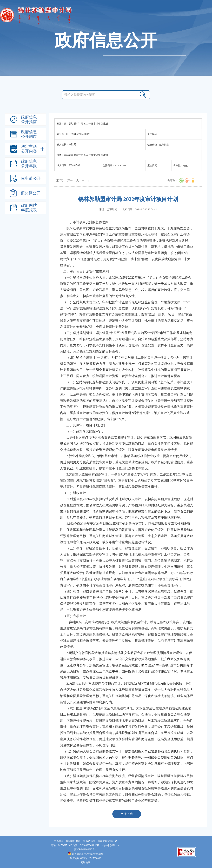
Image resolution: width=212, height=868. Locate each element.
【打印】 (59, 181)
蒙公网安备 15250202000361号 (86, 854)
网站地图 (85, 862)
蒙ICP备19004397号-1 (85, 849)
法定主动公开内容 (96, 181)
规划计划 (112, 181)
